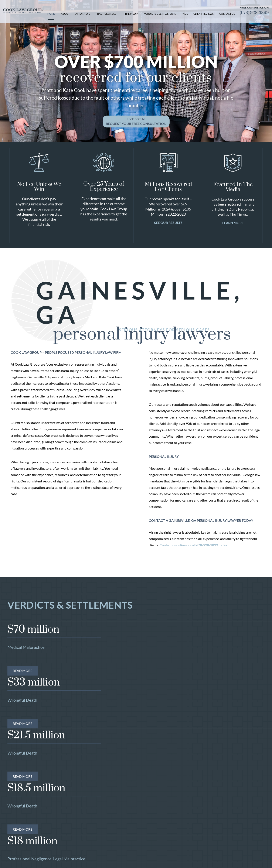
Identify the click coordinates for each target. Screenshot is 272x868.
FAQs (185, 14)
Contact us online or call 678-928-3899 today (193, 545)
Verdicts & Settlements (160, 14)
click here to (136, 121)
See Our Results (168, 223)
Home (51, 14)
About (65, 14)
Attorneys (83, 14)
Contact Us (227, 14)
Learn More (233, 223)
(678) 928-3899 (254, 13)
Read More (23, 671)
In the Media (130, 14)
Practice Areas (106, 14)
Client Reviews (203, 14)
